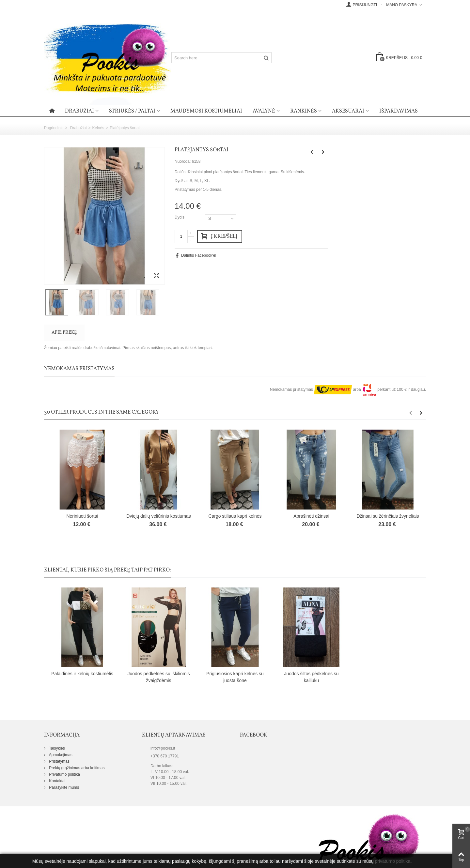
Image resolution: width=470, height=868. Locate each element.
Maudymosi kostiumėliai (206, 111)
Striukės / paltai (132, 111)
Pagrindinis (54, 128)
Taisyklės (56, 748)
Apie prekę (64, 333)
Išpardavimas (399, 111)
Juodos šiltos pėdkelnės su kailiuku (311, 677)
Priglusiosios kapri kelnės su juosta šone (235, 677)
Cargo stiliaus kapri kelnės (235, 516)
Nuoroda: (183, 161)
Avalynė (264, 111)
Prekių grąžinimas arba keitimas (76, 768)
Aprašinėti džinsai (311, 516)
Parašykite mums (63, 787)
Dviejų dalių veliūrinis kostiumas (158, 516)
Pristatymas (59, 761)
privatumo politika (392, 861)
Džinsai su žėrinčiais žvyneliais (388, 516)
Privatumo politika (64, 774)
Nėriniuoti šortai (82, 516)
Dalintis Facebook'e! (199, 255)
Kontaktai (57, 781)
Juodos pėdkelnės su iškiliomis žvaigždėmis (158, 677)
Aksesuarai (348, 111)
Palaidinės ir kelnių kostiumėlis (82, 674)
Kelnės (98, 128)
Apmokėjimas (60, 755)
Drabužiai (79, 111)
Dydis (180, 217)
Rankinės (304, 111)
